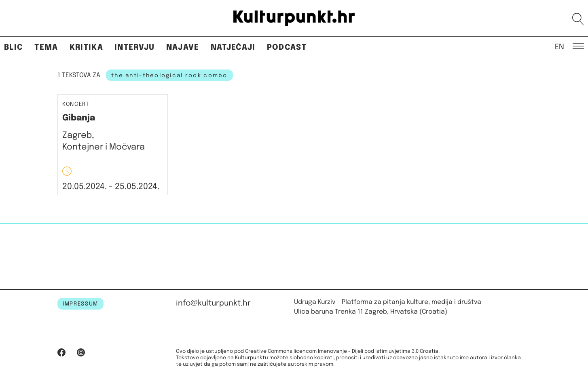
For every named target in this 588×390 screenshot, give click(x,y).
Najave (183, 47)
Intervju (135, 47)
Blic (14, 47)
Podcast (287, 47)
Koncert (76, 104)
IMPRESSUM (80, 304)
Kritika (86, 47)
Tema (46, 47)
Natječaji (233, 47)
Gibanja (79, 118)
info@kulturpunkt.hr (213, 303)
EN (559, 46)
